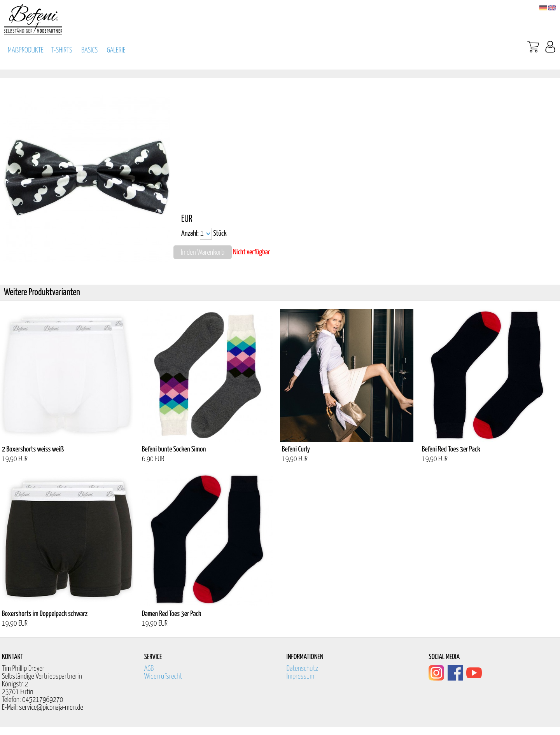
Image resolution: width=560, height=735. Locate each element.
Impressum (301, 676)
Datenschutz (303, 669)
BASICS (89, 50)
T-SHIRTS (62, 50)
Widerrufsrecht (163, 676)
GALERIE (116, 50)
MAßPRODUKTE (26, 50)
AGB (149, 669)
